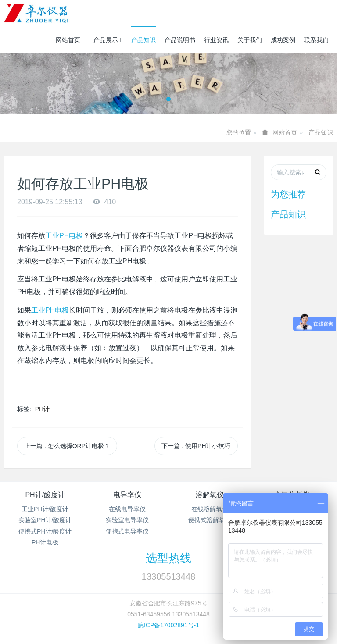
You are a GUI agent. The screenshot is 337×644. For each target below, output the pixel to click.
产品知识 (143, 40)
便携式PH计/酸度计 (45, 531)
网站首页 (68, 40)
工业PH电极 (64, 236)
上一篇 (67, 446)
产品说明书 (180, 40)
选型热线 (168, 558)
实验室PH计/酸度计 (45, 520)
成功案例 (283, 40)
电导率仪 (127, 495)
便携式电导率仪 (127, 531)
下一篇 (196, 446)
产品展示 (108, 40)
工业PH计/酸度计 (45, 509)
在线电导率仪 (127, 509)
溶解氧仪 (210, 495)
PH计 (42, 409)
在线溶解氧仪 (210, 509)
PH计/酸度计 (45, 495)
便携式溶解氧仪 (210, 520)
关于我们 (250, 40)
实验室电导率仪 (127, 520)
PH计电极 (45, 542)
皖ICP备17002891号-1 (168, 625)
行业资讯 (216, 40)
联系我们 (316, 40)
